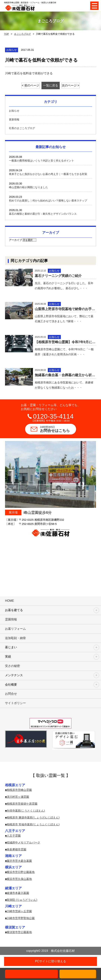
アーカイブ (15, 240)
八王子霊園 (14, 836)
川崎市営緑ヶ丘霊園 (19, 911)
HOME (9, 601)
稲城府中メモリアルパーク (23, 842)
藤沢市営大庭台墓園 (19, 861)
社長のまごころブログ (22, 128)
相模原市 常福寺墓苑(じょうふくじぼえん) (33, 824)
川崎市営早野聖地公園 (21, 918)
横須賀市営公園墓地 (19, 932)
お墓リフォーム (15, 629)
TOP (7, 34)
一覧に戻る (51, 85)
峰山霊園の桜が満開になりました (28, 187)
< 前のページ (31, 85)
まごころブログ (22, 34)
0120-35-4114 (53, 416)
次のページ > (70, 85)
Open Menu (94, 6)
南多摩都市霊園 (16, 849)
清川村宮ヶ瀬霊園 (18, 797)
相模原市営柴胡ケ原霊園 (22, 804)
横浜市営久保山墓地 (19, 879)
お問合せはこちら (58, 429)
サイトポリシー (15, 703)
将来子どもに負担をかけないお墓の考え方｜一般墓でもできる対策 (48, 174)
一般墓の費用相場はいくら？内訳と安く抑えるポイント (41, 161)
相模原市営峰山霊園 (19, 790)
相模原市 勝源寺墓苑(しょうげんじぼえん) (33, 817)
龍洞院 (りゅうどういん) (22, 900)
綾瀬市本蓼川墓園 (18, 893)
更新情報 (14, 119)
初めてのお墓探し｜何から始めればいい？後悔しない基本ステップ (48, 201)
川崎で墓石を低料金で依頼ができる (29, 73)
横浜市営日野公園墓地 (21, 872)
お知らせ (14, 111)
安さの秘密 (12, 666)
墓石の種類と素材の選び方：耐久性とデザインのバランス (43, 214)
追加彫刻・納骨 (15, 638)
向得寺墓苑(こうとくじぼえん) (26, 811)
